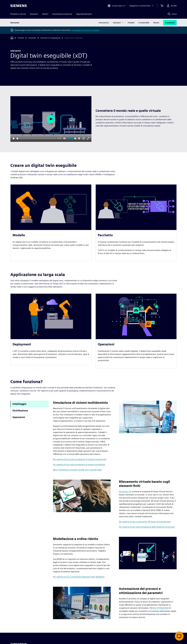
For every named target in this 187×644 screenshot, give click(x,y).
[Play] (14, 138)
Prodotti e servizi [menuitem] (18, 14)
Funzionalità (144, 23)
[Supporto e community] (142, 6)
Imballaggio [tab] (19, 404)
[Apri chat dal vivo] (179, 636)
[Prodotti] (21, 38)
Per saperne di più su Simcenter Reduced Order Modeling (79, 577)
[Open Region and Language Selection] (116, 6)
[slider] (36, 138)
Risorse (156, 23)
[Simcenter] (32, 38)
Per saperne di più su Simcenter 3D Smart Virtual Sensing (145, 522)
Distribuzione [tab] (20, 411)
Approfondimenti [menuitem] (84, 14)
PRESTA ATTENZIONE (159, 608)
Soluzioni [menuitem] (34, 14)
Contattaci (170, 23)
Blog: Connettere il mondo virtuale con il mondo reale (77, 470)
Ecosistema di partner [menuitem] (62, 14)
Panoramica (104, 23)
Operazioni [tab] (19, 417)
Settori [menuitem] (45, 14)
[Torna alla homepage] (12, 38)
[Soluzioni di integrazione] (50, 38)
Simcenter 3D (125, 492)
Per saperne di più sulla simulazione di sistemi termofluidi (79, 464)
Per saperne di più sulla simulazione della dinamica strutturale (147, 527)
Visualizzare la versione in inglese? (85, 30)
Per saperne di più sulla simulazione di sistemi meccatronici (80, 459)
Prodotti (131, 23)
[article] (51, 223)
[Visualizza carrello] (162, 6)
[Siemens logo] (19, 6)
